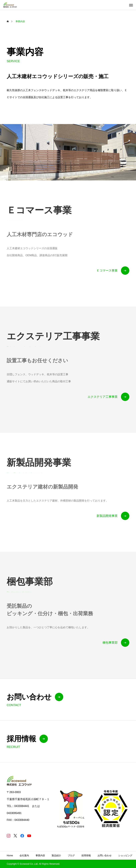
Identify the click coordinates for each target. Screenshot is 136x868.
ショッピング (125, 855)
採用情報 (86, 855)
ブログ (71, 855)
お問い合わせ (105, 855)
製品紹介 (56, 855)
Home (10, 855)
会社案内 (24, 855)
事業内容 (40, 855)
